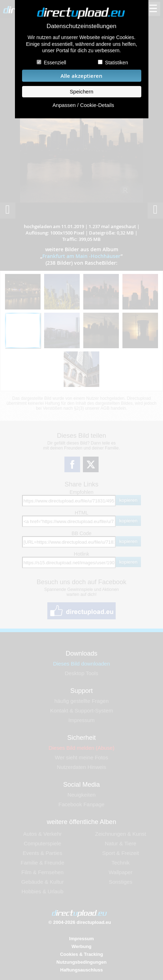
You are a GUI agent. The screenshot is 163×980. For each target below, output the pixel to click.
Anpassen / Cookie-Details (83, 105)
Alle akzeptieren (81, 76)
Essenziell (55, 63)
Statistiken (117, 63)
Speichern (81, 92)
